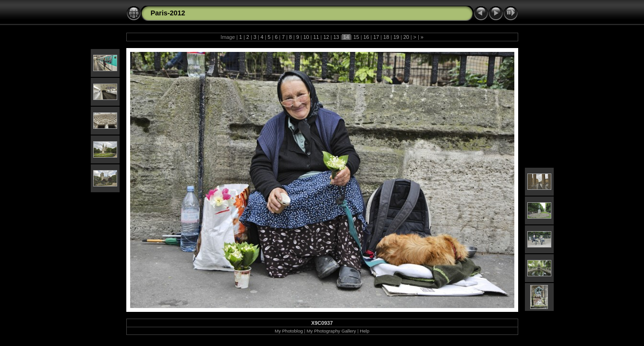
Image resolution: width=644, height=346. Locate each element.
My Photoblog (289, 331)
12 (326, 37)
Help (365, 331)
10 (306, 37)
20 (406, 37)
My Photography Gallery (332, 331)
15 (356, 37)
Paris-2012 (168, 13)
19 (396, 37)
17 (376, 37)
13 (336, 37)
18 (386, 37)
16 (366, 37)
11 (316, 37)
